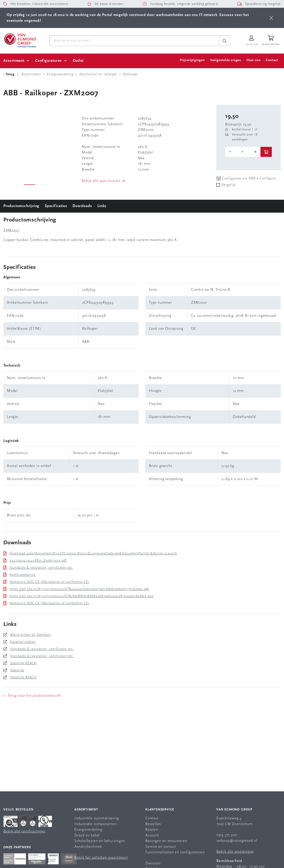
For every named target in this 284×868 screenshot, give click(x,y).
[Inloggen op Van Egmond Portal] (252, 41)
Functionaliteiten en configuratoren (175, 852)
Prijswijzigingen (192, 60)
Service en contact (161, 847)
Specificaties (56, 206)
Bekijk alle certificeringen (24, 831)
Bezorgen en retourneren (166, 841)
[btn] (271, 18)
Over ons (253, 60)
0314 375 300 (227, 835)
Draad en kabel (87, 835)
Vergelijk (229, 185)
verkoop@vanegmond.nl (237, 841)
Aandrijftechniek (88, 847)
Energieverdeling (88, 830)
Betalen (152, 830)
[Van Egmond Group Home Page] (20, 40)
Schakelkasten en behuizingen (100, 841)
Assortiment (14, 61)
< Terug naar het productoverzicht (32, 696)
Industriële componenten (96, 824)
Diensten (153, 863)
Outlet (78, 61)
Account (152, 835)
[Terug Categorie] (10, 74)
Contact (272, 60)
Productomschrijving (21, 206)
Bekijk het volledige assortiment (101, 858)
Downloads (82, 206)
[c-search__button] (225, 41)
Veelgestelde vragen (226, 60)
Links (102, 206)
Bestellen (153, 824)
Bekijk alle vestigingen (235, 852)
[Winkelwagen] (271, 41)
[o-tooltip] (243, 152)
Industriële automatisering (97, 818)
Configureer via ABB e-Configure (246, 179)
